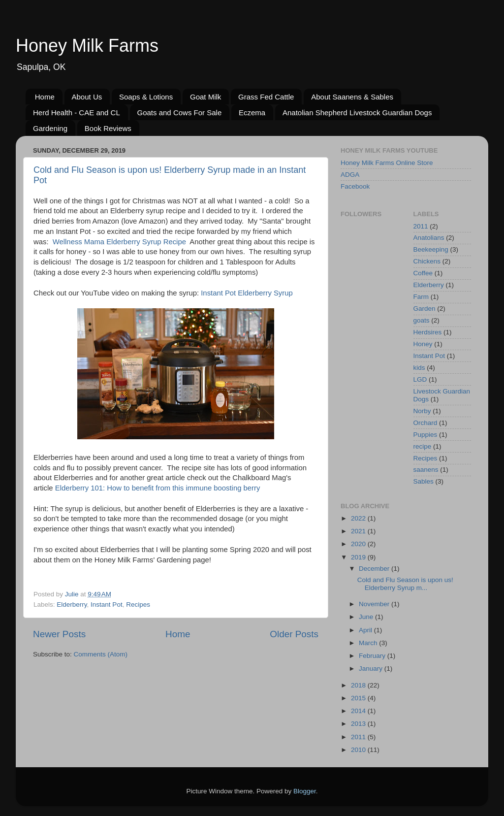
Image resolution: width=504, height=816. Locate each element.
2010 (359, 750)
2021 (359, 531)
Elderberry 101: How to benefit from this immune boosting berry (158, 488)
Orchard (425, 423)
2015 (359, 698)
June (367, 617)
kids (419, 368)
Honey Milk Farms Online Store (387, 163)
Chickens (427, 261)
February (373, 656)
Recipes (138, 604)
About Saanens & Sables (352, 97)
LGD (420, 379)
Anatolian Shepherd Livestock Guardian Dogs (357, 113)
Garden (425, 309)
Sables (424, 481)
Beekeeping (431, 249)
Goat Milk (205, 97)
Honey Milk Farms (87, 46)
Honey (423, 344)
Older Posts (294, 634)
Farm (421, 297)
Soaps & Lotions (146, 97)
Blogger (305, 791)
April (366, 630)
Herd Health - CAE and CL (77, 113)
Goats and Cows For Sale (180, 113)
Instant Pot (107, 604)
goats (422, 320)
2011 (421, 226)
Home (45, 97)
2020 (359, 544)
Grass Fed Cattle (266, 97)
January (372, 669)
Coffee (423, 273)
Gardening (50, 128)
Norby (422, 411)
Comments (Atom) (101, 654)
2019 (359, 557)
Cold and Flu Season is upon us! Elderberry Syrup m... (405, 584)
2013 (359, 724)
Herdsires (428, 332)
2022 (359, 518)
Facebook (355, 186)
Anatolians (429, 238)
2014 (359, 711)
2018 (359, 685)
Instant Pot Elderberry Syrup (247, 293)
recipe (423, 446)
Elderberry (72, 604)
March (369, 643)
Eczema (252, 113)
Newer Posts (59, 634)
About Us (87, 97)
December (375, 569)
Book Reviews (108, 128)
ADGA (350, 175)
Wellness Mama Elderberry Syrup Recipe (119, 242)
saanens (426, 470)
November (375, 604)
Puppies (425, 435)
